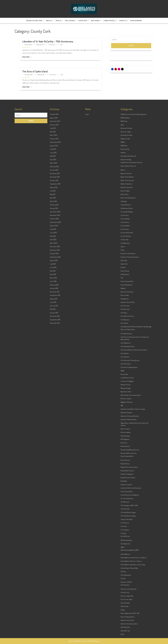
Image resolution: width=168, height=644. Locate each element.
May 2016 (53, 506)
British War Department (128, 395)
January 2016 (54, 510)
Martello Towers (126, 582)
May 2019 (53, 468)
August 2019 (54, 457)
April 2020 (53, 436)
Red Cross (124, 640)
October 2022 (54, 336)
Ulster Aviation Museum (128, 363)
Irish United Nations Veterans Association (134, 547)
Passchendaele (126, 629)
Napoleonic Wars (126, 588)
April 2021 (53, 395)
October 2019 (54, 450)
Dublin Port (124, 461)
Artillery (123, 349)
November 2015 (55, 513)
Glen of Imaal (125, 492)
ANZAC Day (124, 343)
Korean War (124, 571)
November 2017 (55, 489)
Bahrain (123, 367)
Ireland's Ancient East (128, 499)
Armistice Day (125, 346)
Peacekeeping (125, 633)
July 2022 (53, 346)
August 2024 (54, 315)
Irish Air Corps (125, 503)
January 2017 (54, 503)
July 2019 (53, 461)
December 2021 (55, 370)
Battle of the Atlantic (127, 374)
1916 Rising (124, 318)
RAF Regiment (125, 636)
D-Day (122, 447)
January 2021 (54, 405)
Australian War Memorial (128, 353)
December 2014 (55, 520)
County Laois (125, 426)
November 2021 (55, 374)
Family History (125, 471)
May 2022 (53, 353)
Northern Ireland (126, 595)
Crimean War (125, 436)
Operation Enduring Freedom (130, 613)
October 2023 (54, 322)
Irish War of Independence (129, 564)
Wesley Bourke (56, 32)
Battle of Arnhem (126, 370)
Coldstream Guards (127, 405)
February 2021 (54, 402)
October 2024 (54, 311)
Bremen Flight (125, 388)
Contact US (123, 21)
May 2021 (53, 391)
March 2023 (54, 332)
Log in (87, 311)
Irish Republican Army (128, 543)
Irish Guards (124, 520)
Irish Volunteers (126, 561)
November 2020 (55, 412)
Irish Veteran (125, 550)
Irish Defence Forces (127, 513)
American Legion (126, 329)
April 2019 (53, 471)
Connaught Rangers (127, 409)
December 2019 (55, 443)
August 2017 (54, 496)
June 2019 (53, 464)
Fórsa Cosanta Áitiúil (127, 478)
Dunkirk (123, 464)
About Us (49, 21)
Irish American (125, 506)
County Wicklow (126, 433)
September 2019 (55, 454)
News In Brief (95, 21)
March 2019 (53, 475)
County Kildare (125, 422)
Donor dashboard (136, 21)
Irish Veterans (125, 554)
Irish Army (124, 510)
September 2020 (55, 419)
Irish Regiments (126, 540)
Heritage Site (125, 496)
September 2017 (55, 492)
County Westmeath (127, 429)
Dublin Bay (124, 457)
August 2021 (54, 384)
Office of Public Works (128, 526)
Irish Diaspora (125, 517)
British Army (124, 391)
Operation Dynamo (126, 609)
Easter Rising (125, 468)
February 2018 (54, 482)
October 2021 (54, 377)
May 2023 (53, 329)
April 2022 (53, 356)
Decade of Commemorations (130, 454)
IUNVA (122, 568)
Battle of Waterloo (126, 381)
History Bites (83, 21)
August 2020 (54, 422)
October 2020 (54, 416)
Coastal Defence (126, 402)
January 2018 (54, 485)
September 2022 (55, 339)
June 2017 (53, 499)
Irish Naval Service (126, 530)
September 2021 (55, 381)
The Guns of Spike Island (55, 61)
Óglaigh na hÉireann (127, 599)
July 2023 (53, 325)
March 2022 (54, 360)
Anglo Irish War (125, 336)
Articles (58, 21)
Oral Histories (70, 21)
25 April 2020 (54, 32)
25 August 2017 (54, 62)
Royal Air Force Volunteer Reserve (131, 359)
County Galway (125, 416)
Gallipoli (123, 485)
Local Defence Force (127, 575)
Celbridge (124, 398)
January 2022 (54, 367)
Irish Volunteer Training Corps (130, 557)
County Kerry (125, 419)
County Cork (125, 412)
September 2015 (55, 517)
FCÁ (122, 475)
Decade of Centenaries (128, 450)
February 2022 (54, 363)
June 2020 (53, 429)
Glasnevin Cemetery (127, 489)
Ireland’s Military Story (34, 21)
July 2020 (53, 426)
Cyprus (123, 443)
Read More (54, 34)
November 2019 (55, 447)
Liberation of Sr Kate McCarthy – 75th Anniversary (58, 31)
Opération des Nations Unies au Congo (133, 606)
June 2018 (53, 478)
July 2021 (53, 388)
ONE (122, 602)
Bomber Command (127, 384)
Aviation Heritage (126, 356)
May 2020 (53, 433)
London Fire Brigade (127, 578)
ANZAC (123, 339)
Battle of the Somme (127, 377)
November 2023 (55, 318)
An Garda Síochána (126, 332)
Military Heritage (126, 585)
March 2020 (54, 440)
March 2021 (53, 398)
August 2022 (54, 343)
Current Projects (109, 21)
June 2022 (53, 349)
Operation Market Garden (129, 616)
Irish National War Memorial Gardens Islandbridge (136, 523)
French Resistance (127, 482)
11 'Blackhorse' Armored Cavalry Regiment (134, 311)
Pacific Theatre (125, 626)
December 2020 (55, 409)
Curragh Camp (125, 440)
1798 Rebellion (125, 315)
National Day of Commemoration (131, 592)
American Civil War (126, 325)
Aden (122, 322)
